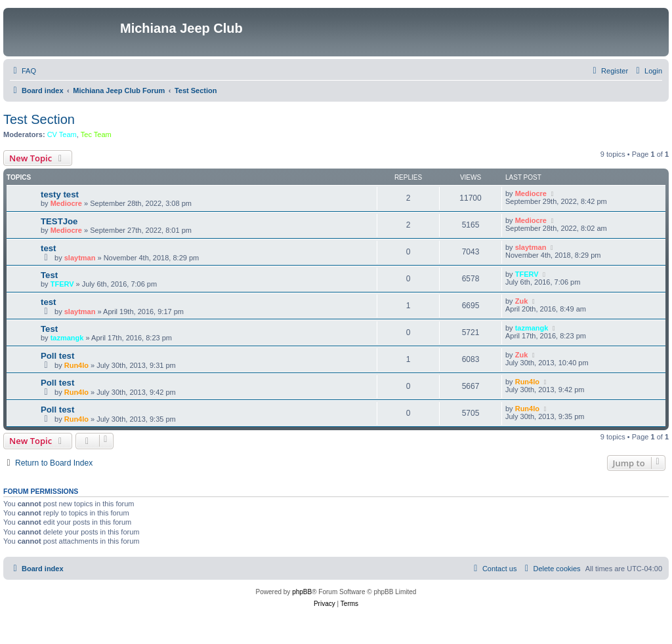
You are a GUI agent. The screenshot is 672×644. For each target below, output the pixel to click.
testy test (60, 194)
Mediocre (66, 203)
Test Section (39, 119)
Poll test (57, 356)
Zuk (522, 301)
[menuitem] (23, 71)
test (48, 248)
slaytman (80, 258)
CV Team (62, 134)
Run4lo (76, 365)
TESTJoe (59, 221)
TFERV (62, 284)
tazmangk (67, 338)
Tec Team (96, 134)
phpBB (302, 592)
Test (49, 275)
